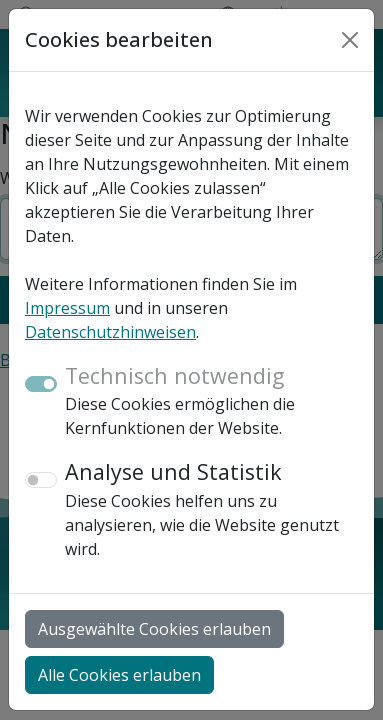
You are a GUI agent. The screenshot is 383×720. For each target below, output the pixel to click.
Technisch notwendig (174, 375)
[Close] (350, 40)
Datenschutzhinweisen (110, 332)
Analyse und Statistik (173, 471)
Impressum (67, 308)
